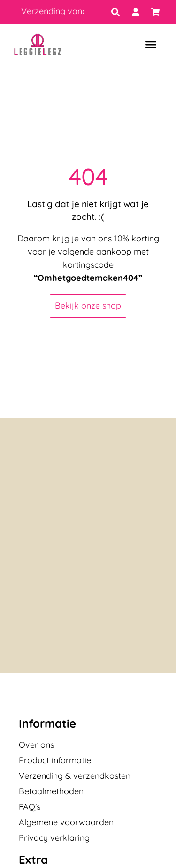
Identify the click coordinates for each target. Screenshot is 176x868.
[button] (151, 45)
